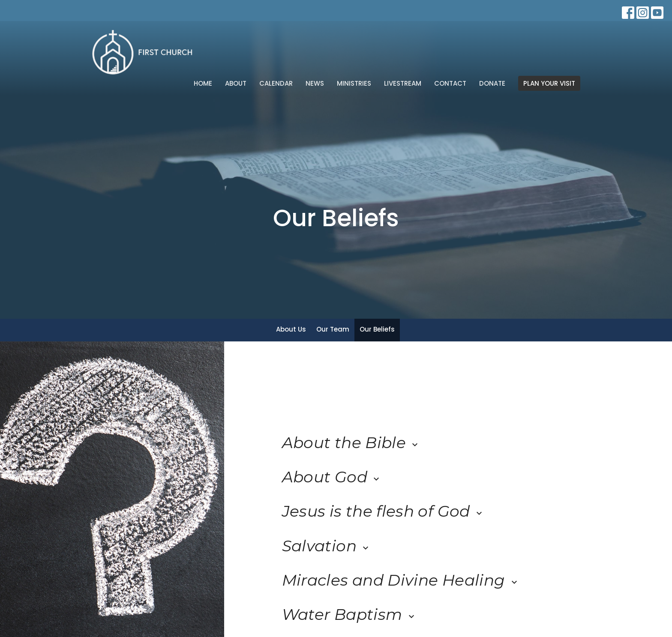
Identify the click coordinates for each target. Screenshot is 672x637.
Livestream (403, 83)
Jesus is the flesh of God (383, 511)
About (236, 83)
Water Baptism (349, 614)
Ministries (354, 83)
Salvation (327, 546)
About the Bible (351, 443)
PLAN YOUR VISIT (549, 83)
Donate (492, 83)
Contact (450, 83)
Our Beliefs (377, 329)
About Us (291, 329)
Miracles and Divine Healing (401, 580)
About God (332, 477)
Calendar (276, 83)
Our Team (333, 329)
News (315, 83)
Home (203, 83)
